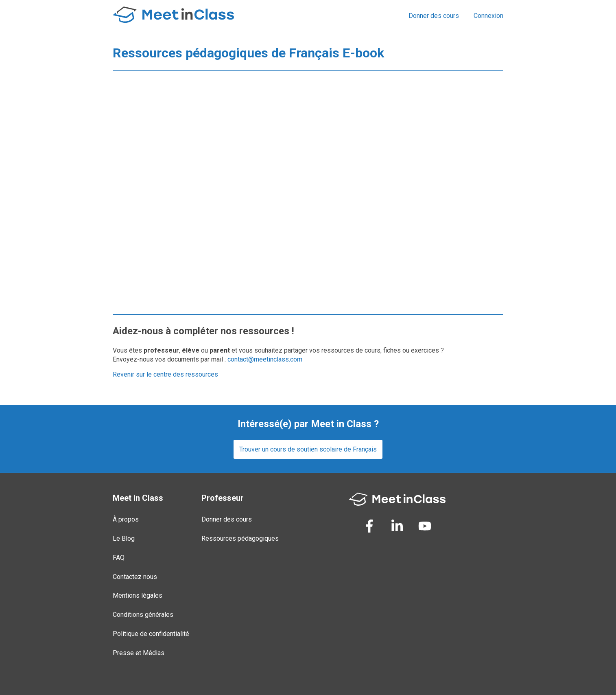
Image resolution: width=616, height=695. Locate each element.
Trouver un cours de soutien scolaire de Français (308, 449)
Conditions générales (143, 615)
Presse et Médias (139, 653)
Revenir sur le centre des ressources (165, 374)
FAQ (119, 558)
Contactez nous (135, 577)
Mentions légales (138, 595)
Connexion (488, 16)
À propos (126, 519)
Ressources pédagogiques (240, 538)
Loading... (308, 193)
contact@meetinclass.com (265, 359)
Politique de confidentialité (151, 634)
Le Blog (124, 538)
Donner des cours (434, 16)
